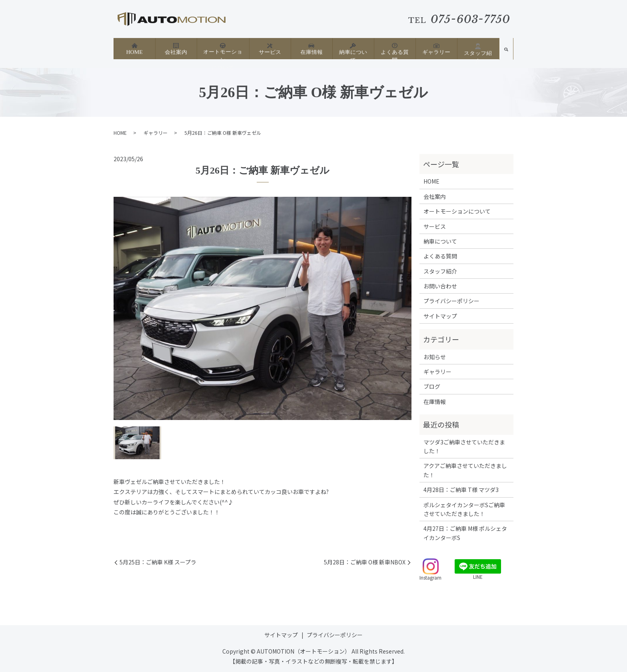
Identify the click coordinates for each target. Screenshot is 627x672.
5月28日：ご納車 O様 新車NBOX (365, 562)
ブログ (432, 386)
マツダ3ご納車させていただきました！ (464, 446)
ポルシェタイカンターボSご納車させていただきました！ (464, 509)
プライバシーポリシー (451, 301)
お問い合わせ (440, 286)
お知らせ (435, 357)
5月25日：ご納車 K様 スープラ (158, 562)
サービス (270, 48)
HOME (134, 48)
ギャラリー (436, 48)
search (506, 51)
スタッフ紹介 (478, 49)
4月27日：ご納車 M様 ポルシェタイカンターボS (465, 533)
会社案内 (176, 48)
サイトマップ (440, 316)
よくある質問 (395, 48)
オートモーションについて (223, 52)
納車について (353, 48)
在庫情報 (312, 48)
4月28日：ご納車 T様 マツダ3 (461, 490)
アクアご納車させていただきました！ (465, 470)
